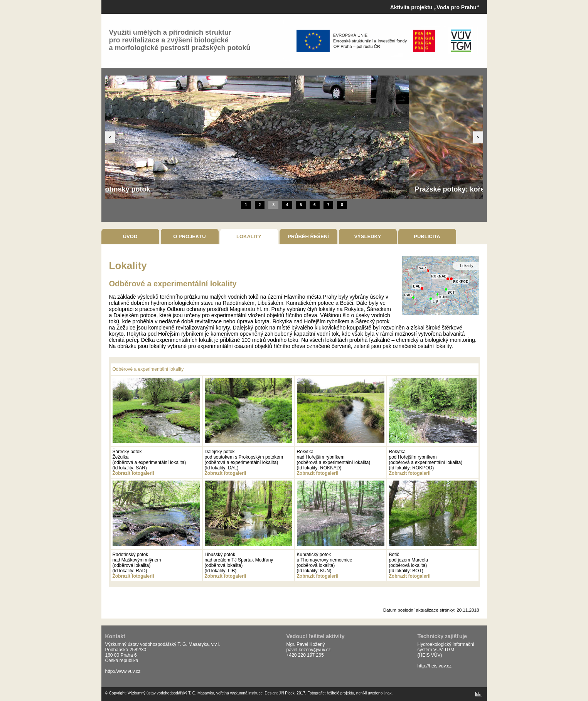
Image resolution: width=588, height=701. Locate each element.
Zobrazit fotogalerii (133, 473)
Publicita (427, 236)
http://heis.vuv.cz (435, 666)
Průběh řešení (308, 236)
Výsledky (367, 236)
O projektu (190, 236)
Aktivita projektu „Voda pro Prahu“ (435, 7)
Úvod (130, 236)
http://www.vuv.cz (123, 671)
